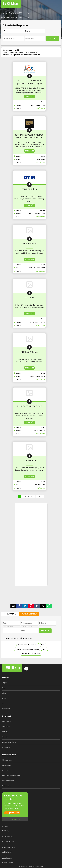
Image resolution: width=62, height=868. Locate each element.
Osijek (4, 698)
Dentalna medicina (9, 742)
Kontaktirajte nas (8, 841)
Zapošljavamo (7, 858)
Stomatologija (7, 760)
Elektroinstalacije (8, 781)
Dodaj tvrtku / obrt (12, 813)
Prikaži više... (6, 709)
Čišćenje (5, 737)
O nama (5, 826)
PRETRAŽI (52, 38)
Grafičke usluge (8, 863)
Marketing (6, 831)
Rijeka (44, 649)
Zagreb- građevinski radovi (31, 654)
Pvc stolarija (7, 765)
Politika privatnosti (9, 847)
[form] (31, 33)
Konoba (5, 770)
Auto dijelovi (7, 721)
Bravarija (5, 732)
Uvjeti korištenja (8, 837)
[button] (56, 3)
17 (40, 497)
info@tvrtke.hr (15, 819)
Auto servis (6, 727)
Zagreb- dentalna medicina (28, 645)
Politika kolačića (8, 852)
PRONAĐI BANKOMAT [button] (29, 614)
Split (43, 645)
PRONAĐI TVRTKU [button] (10, 614)
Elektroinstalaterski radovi (11, 776)
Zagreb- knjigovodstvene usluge (27, 649)
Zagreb (5, 683)
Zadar (4, 703)
